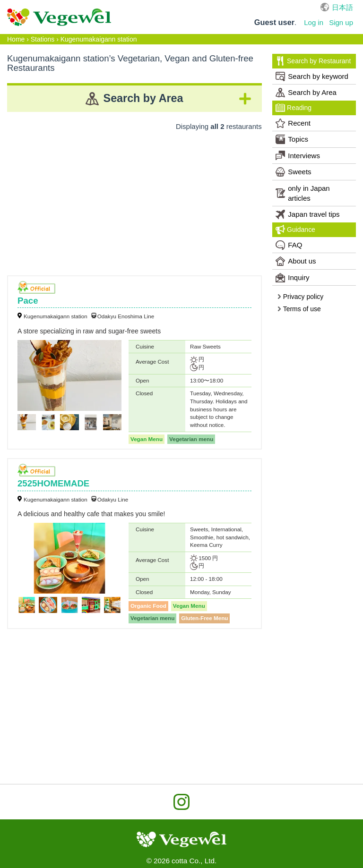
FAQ (289, 245)
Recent (293, 123)
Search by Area (306, 93)
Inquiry (292, 278)
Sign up (341, 22)
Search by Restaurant (313, 61)
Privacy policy (300, 297)
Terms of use (299, 309)
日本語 (342, 7)
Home (16, 39)
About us (296, 261)
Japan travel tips (307, 214)
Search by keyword (312, 77)
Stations (43, 39)
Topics (292, 139)
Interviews (298, 155)
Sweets (293, 172)
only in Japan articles (302, 193)
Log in (314, 22)
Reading (294, 108)
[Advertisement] (134, 200)
